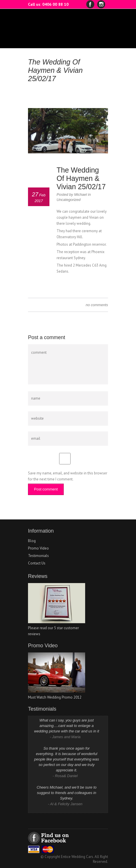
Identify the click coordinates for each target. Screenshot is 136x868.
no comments (97, 305)
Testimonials (38, 556)
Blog (32, 541)
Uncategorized (69, 200)
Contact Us (37, 563)
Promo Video (38, 548)
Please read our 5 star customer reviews (57, 628)
